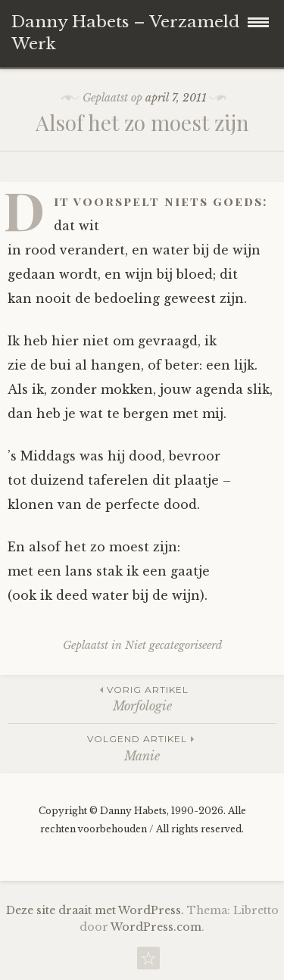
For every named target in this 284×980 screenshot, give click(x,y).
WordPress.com (156, 927)
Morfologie (142, 698)
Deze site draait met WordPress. (95, 910)
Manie (142, 747)
